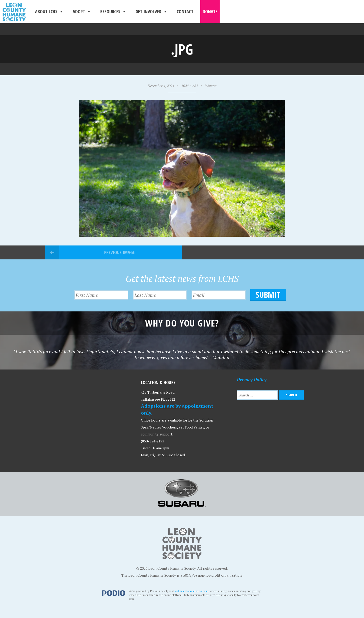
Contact (185, 11)
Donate (210, 11)
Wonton (211, 86)
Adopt (82, 12)
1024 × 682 (190, 86)
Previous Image (119, 252)
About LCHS (49, 12)
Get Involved (151, 12)
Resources (113, 12)
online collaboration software (192, 591)
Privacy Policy (252, 380)
